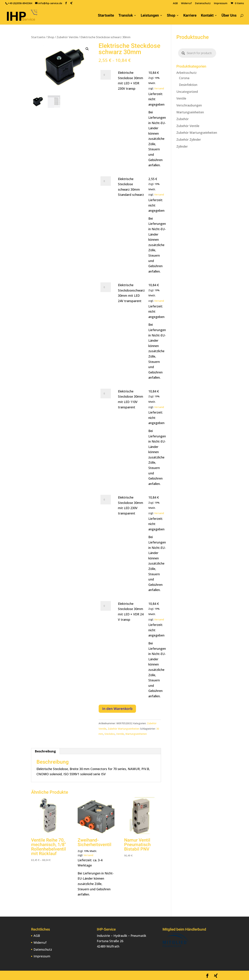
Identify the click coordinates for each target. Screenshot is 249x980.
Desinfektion (188, 85)
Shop (171, 16)
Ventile (120, 734)
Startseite (106, 16)
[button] (87, 49)
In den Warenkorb (117, 709)
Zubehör (183, 119)
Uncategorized (187, 92)
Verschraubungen (189, 105)
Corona (184, 78)
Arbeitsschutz (186, 73)
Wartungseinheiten (136, 734)
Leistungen (150, 16)
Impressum (221, 3)
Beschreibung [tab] (45, 751)
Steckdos (110, 734)
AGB (175, 3)
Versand (159, 88)
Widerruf (186, 3)
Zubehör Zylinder (189, 139)
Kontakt (207, 16)
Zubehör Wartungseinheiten (124, 729)
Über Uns (229, 16)
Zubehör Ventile (67, 37)
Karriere (190, 16)
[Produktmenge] (106, 75)
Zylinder (182, 146)
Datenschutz (203, 3)
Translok (126, 16)
